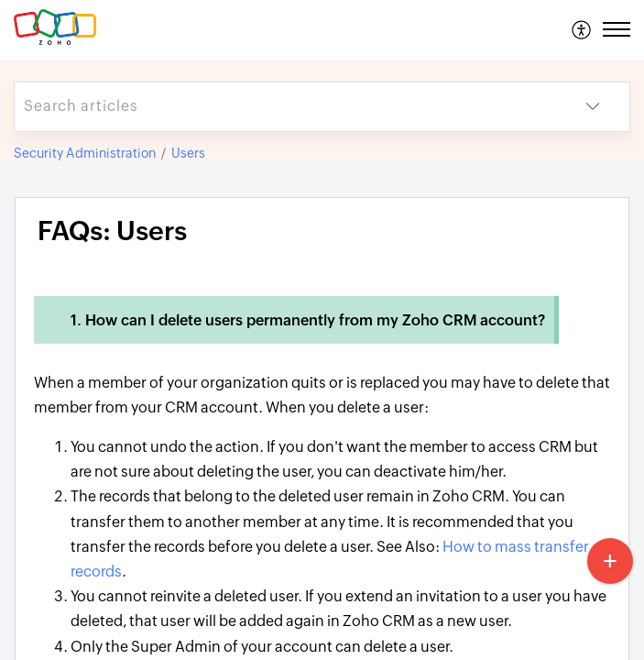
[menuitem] (582, 29)
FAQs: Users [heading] (112, 231)
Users (188, 153)
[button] (582, 29)
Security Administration (85, 153)
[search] (285, 107)
